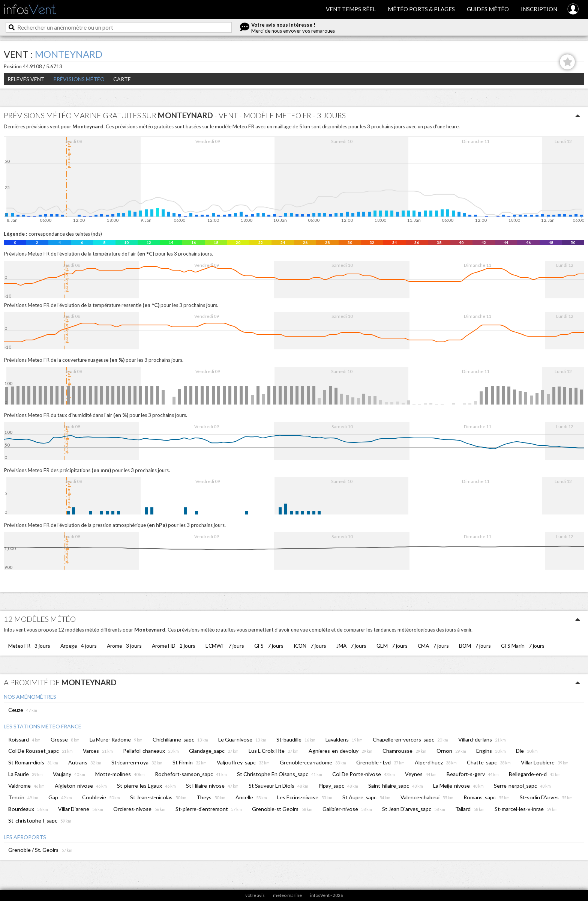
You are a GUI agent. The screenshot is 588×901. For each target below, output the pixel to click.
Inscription (539, 9)
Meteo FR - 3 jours (29, 646)
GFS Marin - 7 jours (523, 646)
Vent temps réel (351, 9)
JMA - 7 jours (351, 646)
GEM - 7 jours (392, 646)
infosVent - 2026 (327, 895)
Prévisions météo (79, 79)
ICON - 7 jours (310, 646)
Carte (122, 79)
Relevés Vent (26, 79)
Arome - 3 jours (124, 646)
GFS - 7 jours (269, 646)
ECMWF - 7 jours (225, 646)
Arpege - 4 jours (79, 646)
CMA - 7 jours (433, 646)
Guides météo (488, 9)
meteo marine (287, 895)
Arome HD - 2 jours (174, 646)
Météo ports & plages (421, 9)
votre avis (255, 895)
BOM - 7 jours (475, 646)
